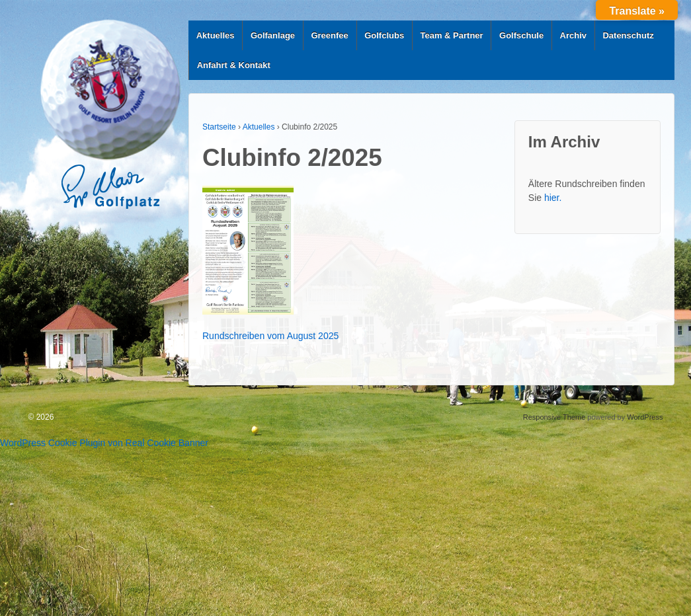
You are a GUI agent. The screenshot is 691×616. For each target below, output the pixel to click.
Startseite (219, 127)
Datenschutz (628, 35)
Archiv (573, 35)
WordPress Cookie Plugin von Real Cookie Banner (104, 443)
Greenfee (329, 35)
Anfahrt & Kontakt (234, 65)
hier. (553, 198)
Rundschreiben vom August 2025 (270, 336)
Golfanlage (273, 35)
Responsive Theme (554, 417)
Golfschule (521, 35)
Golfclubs (384, 35)
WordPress (645, 417)
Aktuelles (216, 35)
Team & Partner (452, 35)
